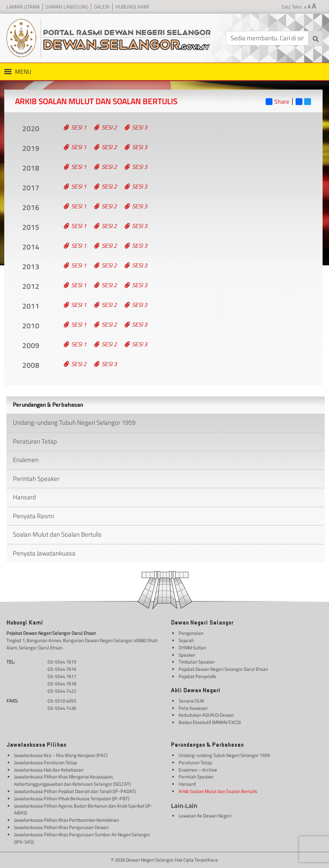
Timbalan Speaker (197, 662)
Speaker (187, 655)
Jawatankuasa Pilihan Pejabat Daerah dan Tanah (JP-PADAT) (75, 791)
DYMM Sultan (192, 648)
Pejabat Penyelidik (197, 676)
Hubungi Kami (132, 7)
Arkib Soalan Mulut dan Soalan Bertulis (218, 791)
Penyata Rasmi (33, 516)
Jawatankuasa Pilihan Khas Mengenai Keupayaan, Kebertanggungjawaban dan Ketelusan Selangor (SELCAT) (72, 780)
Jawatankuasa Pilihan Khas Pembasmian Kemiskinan (67, 820)
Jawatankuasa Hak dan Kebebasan (49, 770)
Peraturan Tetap (35, 441)
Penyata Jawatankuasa (44, 553)
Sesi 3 (136, 127)
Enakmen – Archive (198, 770)
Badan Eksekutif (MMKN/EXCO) (210, 722)
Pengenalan (191, 633)
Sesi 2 (106, 127)
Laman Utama (23, 7)
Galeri (102, 7)
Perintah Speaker (36, 479)
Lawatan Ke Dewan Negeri (205, 816)
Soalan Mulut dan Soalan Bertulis (57, 534)
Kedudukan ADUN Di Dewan (206, 715)
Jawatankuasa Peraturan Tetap (46, 763)
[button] (23, 72)
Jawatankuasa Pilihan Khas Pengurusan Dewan (61, 827)
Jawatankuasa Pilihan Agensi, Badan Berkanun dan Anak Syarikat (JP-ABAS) (84, 809)
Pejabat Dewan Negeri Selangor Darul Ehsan (223, 669)
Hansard (24, 497)
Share (277, 102)
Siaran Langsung (67, 7)
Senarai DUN (191, 701)
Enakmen (26, 460)
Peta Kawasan (193, 708)
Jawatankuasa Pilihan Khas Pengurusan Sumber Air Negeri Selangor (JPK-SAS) (82, 838)
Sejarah (186, 640)
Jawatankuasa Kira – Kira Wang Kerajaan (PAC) (61, 755)
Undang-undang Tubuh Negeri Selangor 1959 (74, 422)
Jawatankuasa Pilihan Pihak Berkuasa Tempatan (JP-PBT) (72, 799)
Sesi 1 (75, 127)
